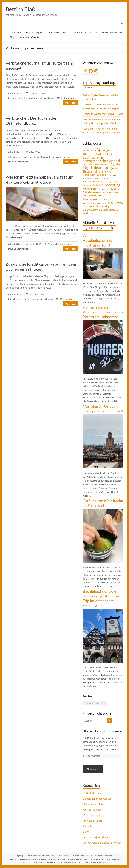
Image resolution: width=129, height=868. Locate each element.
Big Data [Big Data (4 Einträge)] (108, 151)
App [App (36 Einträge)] (100, 150)
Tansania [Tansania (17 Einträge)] (89, 199)
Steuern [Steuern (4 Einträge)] (113, 196)
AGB (105, 863)
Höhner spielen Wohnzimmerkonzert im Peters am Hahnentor (103, 312)
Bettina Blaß (21, 9)
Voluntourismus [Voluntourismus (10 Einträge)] (109, 210)
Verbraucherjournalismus (41, 98)
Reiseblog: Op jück (54, 863)
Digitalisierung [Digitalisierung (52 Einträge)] (97, 167)
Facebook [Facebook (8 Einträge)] (102, 175)
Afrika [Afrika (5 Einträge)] (93, 151)
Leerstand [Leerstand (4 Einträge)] (116, 182)
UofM (86, 832)
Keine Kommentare (20, 162)
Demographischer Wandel (97, 799)
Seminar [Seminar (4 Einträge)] (96, 192)
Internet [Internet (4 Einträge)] (105, 178)
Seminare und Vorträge (86, 33)
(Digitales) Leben (18, 157)
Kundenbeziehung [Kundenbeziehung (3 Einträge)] (105, 182)
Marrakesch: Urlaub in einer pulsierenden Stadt (103, 409)
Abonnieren (93, 769)
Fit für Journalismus (37, 863)
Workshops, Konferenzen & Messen (102, 843)
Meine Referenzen (112, 33)
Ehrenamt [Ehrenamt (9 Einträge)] (88, 172)
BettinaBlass (16, 93)
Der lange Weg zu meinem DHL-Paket (103, 114)
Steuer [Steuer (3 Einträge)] (107, 196)
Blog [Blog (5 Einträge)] (98, 154)
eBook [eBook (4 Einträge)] (115, 169)
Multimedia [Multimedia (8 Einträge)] (89, 189)
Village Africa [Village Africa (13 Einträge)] (114, 203)
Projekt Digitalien (92, 821)
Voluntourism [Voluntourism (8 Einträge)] (90, 210)
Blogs (13, 37)
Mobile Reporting (92, 815)
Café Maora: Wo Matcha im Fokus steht (103, 503)
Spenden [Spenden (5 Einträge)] (99, 196)
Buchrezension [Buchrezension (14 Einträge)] (93, 157)
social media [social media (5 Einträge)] (89, 196)
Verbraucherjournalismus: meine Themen (47, 33)
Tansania (87, 826)
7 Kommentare (66, 299)
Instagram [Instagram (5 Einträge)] (96, 178)
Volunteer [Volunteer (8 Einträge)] (88, 207)
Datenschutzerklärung (92, 863)
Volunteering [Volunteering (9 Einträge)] (102, 207)
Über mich (15, 33)
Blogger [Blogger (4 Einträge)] (104, 154)
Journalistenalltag (19, 98)
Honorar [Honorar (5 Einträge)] (112, 175)
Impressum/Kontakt (31, 37)
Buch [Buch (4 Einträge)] (109, 154)
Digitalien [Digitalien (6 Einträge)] (116, 164)
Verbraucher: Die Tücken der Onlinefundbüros (31, 121)
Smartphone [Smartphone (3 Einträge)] (113, 192)
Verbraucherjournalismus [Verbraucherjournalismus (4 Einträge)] (93, 203)
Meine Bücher (25, 860)
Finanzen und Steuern (95, 804)
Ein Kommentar (68, 98)
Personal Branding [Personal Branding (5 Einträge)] (106, 189)
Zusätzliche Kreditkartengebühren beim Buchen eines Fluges (41, 267)
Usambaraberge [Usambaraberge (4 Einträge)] (103, 200)
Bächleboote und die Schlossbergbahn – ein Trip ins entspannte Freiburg (101, 598)
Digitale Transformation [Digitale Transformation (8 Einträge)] (96, 164)
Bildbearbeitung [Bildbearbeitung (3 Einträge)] (89, 154)
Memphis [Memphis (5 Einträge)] (87, 186)
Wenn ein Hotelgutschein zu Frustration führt (97, 240)
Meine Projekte (39, 860)
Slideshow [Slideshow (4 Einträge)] (104, 192)
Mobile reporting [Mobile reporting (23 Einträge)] (106, 185)
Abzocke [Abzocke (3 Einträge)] (86, 151)
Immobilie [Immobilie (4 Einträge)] (87, 178)
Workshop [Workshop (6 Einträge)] (88, 213)
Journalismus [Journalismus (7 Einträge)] (90, 182)
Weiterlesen (70, 103)
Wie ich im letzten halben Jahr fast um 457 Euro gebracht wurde (39, 180)
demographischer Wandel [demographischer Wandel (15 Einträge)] (101, 161)
